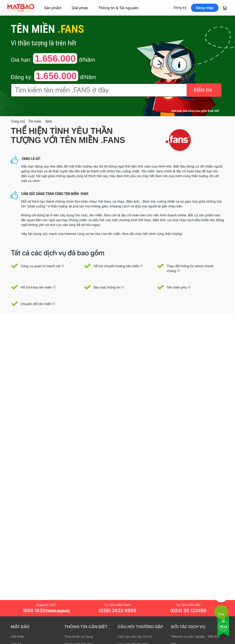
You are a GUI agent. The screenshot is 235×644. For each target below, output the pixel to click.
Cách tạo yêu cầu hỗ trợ (135, 636)
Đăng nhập (205, 8)
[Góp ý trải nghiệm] (221, 595)
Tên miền (35, 121)
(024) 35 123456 (188, 611)
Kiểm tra (203, 90)
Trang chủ (18, 121)
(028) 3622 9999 (117, 611)
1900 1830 (46, 611)
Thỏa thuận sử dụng (79, 636)
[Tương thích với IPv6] (224, 630)
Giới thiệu (18, 636)
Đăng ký (180, 7)
